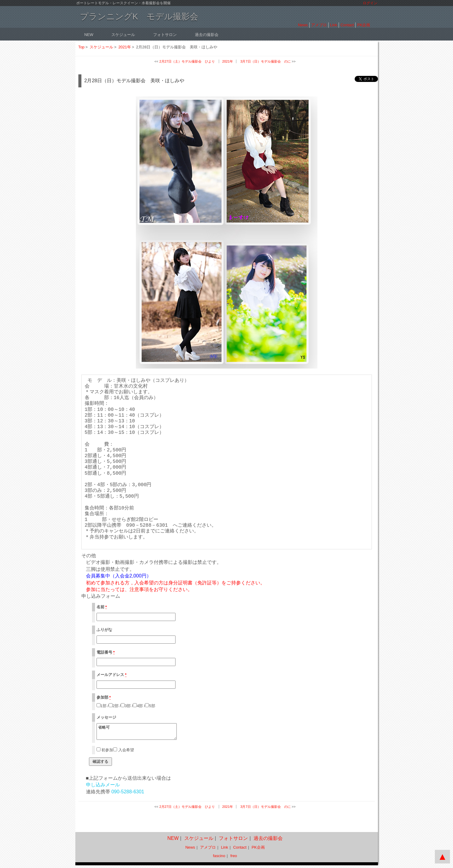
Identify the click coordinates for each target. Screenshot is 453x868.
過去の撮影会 (207, 35)
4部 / (139, 706)
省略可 (141, 733)
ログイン (370, 3)
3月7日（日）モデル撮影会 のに (265, 61)
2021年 (125, 47)
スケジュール (123, 35)
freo (234, 858)
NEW (89, 35)
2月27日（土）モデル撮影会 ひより (187, 61)
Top (82, 47)
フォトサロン (165, 35)
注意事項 (139, 589)
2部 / (115, 706)
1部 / (103, 706)
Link (334, 25)
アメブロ (319, 25)
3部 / (127, 706)
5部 (150, 706)
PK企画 (364, 25)
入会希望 (124, 753)
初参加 (105, 753)
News (303, 25)
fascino (219, 858)
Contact (347, 25)
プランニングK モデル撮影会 (139, 16)
